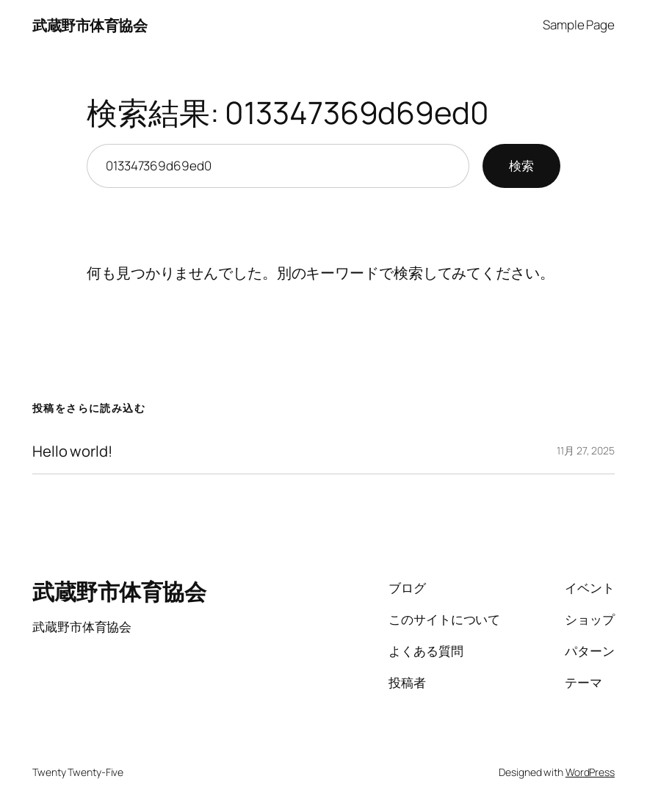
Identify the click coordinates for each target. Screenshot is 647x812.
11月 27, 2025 (586, 450)
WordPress (590, 772)
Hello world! (72, 451)
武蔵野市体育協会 (90, 25)
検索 (521, 166)
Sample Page (579, 25)
